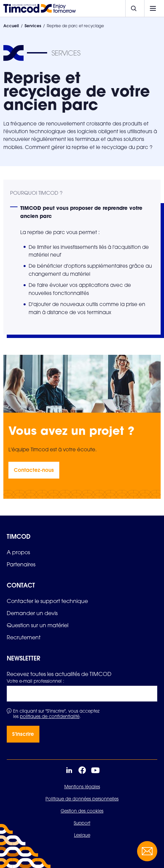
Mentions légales (82, 787)
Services (33, 26)
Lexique (82, 835)
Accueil (11, 26)
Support (82, 823)
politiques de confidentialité (50, 716)
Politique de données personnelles (82, 799)
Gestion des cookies (82, 811)
